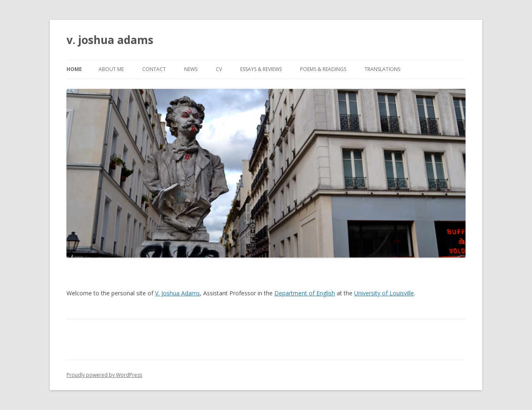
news (191, 69)
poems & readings (323, 69)
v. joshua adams (110, 40)
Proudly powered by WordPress (104, 375)
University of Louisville (384, 293)
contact (154, 69)
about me (111, 69)
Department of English (305, 293)
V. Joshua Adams (177, 293)
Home (74, 69)
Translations (382, 69)
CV (219, 69)
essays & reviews (261, 69)
